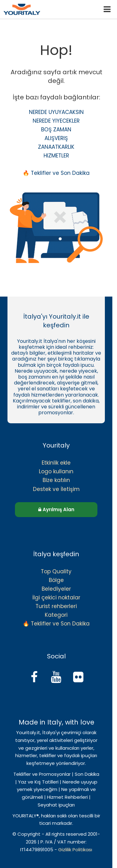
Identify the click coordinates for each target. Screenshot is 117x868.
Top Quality (56, 571)
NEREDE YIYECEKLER (56, 121)
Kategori (56, 615)
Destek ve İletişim (56, 489)
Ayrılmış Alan (56, 509)
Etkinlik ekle (56, 463)
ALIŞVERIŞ (56, 138)
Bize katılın (56, 480)
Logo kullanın (56, 471)
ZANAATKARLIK (56, 147)
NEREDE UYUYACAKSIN (56, 112)
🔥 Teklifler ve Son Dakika (56, 173)
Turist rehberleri (56, 606)
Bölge (56, 580)
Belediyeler (56, 589)
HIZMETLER (56, 156)
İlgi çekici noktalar (56, 598)
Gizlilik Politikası (75, 850)
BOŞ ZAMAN (56, 130)
